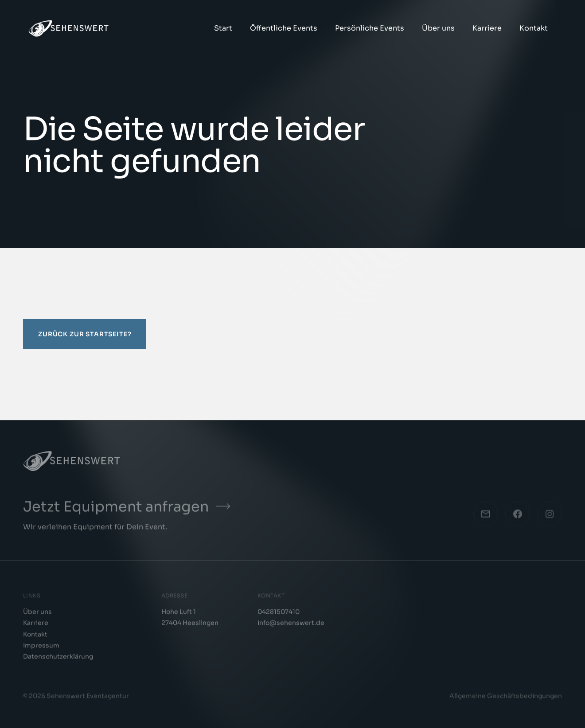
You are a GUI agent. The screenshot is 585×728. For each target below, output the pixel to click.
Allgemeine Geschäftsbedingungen (506, 698)
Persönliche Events (370, 28)
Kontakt (534, 28)
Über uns (438, 28)
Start (223, 28)
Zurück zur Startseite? (85, 334)
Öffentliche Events (284, 28)
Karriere (487, 28)
